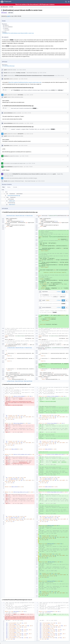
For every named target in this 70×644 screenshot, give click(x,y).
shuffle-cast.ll (12, 201)
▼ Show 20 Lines (29, 216)
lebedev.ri (7, 25)
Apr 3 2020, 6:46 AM (23, 146)
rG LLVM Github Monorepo (8, 66)
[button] (69, 2)
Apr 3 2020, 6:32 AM (29, 134)
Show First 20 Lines (11, 216)
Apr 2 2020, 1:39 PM (29, 95)
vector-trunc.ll (12, 205)
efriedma (6, 28)
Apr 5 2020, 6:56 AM (9, 176)
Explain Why (60, 174)
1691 (5, 90)
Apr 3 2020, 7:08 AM (28, 167)
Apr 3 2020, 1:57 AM (26, 113)
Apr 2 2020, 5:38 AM (21, 70)
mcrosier (23, 73)
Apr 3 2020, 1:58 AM (29, 123)
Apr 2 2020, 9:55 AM (23, 79)
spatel (9, 16)
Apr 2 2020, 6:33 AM (59, 76)
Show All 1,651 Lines (20, 216)
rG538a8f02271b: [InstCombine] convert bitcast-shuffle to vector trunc (18, 33)
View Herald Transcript (32, 73)
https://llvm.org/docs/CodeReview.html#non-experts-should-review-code (25, 82)
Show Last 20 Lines (28, 381)
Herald (5, 73)
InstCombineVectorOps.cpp (14, 196)
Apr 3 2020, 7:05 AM (24, 156)
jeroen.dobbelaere (8, 27)
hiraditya (18, 73)
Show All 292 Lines (19, 381)
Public (11, 13)
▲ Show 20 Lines (11, 348)
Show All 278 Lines (20, 348)
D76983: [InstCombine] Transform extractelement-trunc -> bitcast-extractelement (35, 76)
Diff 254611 (21, 95)
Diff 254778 (21, 134)
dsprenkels (7, 30)
